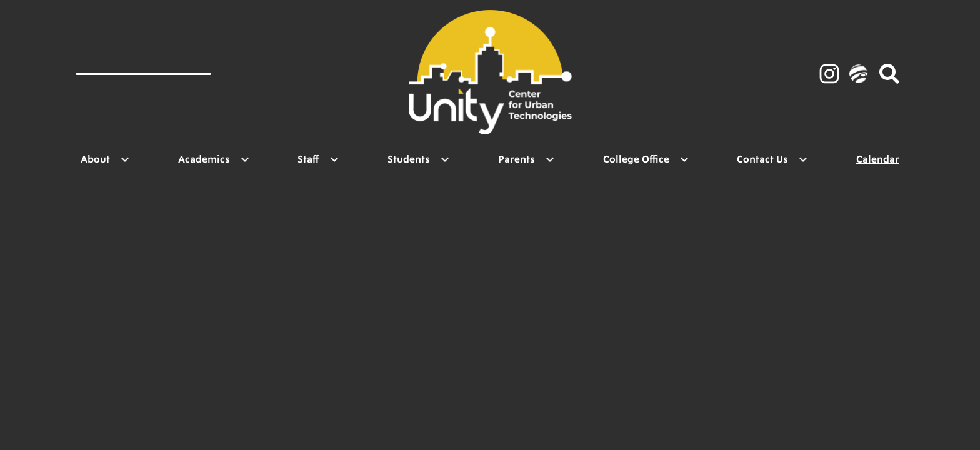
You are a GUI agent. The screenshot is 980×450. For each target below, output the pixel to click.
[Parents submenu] (527, 159)
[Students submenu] (419, 159)
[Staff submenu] (318, 159)
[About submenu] (105, 159)
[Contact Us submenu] (772, 159)
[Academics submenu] (214, 159)
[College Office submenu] (646, 159)
